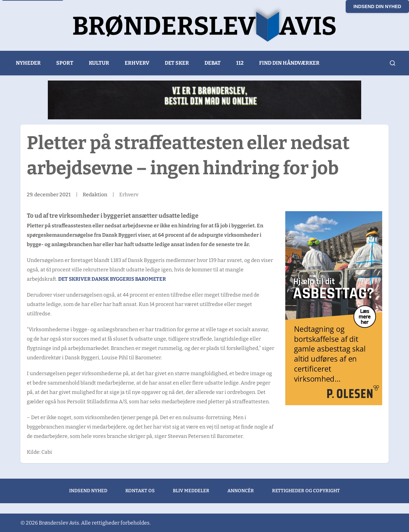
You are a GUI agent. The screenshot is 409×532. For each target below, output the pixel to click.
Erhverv (137, 63)
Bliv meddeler (191, 491)
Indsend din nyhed (377, 6)
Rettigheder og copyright (306, 491)
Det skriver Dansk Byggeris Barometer (112, 279)
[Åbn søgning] (393, 63)
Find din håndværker (289, 63)
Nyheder (28, 63)
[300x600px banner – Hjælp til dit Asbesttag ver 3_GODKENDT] (334, 308)
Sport (65, 63)
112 (240, 63)
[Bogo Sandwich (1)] (205, 100)
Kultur (99, 63)
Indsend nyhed (88, 491)
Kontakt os (140, 491)
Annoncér (241, 491)
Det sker (177, 63)
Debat (213, 63)
